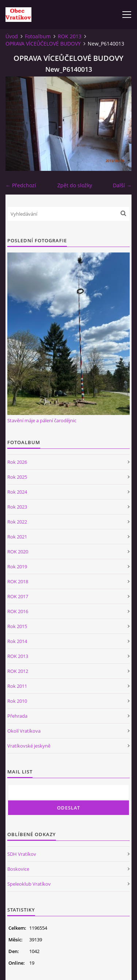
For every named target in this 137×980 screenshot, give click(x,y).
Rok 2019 (17, 567)
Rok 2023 (17, 507)
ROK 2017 (18, 596)
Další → (122, 185)
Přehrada (17, 716)
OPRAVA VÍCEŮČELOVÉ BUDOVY (43, 44)
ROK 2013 (70, 36)
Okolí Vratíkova (24, 731)
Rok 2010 (17, 701)
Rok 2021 (17, 537)
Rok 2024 (17, 492)
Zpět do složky (75, 185)
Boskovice (18, 869)
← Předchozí (21, 185)
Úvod (12, 36)
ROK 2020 (18, 552)
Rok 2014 (17, 641)
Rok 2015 (17, 626)
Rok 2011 (17, 686)
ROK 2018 (18, 581)
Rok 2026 (17, 462)
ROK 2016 (18, 611)
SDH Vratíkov (22, 854)
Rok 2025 (17, 477)
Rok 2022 (17, 522)
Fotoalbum (38, 36)
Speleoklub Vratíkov (29, 884)
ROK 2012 (18, 671)
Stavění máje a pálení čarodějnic (42, 420)
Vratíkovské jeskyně (29, 746)
